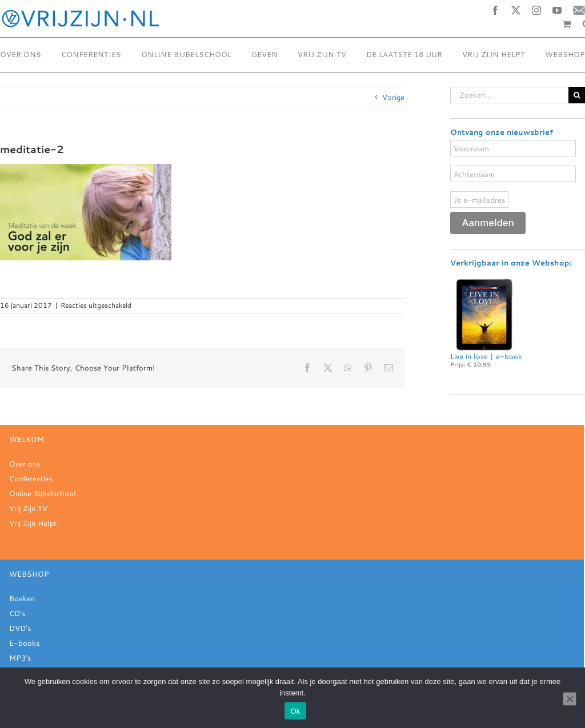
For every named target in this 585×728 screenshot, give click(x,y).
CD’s (17, 613)
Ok (295, 711)
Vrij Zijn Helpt (33, 523)
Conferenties (31, 478)
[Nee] (570, 699)
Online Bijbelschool (43, 493)
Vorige (393, 97)
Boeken (22, 598)
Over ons (25, 464)
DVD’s (20, 628)
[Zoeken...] (509, 95)
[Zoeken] (577, 95)
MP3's (20, 658)
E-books (24, 643)
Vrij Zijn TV (28, 508)
